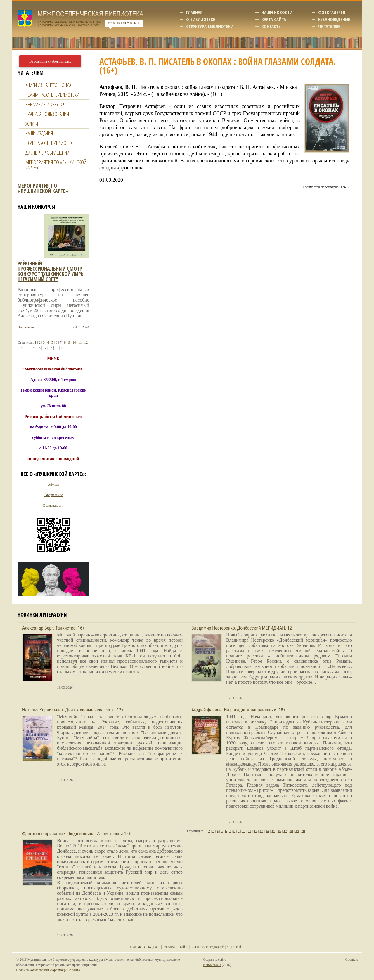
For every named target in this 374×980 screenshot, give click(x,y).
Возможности (53, 505)
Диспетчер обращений (47, 153)
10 (74, 342)
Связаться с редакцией (207, 947)
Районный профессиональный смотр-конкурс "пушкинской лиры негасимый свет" (51, 271)
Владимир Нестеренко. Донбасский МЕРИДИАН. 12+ (243, 628)
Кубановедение (334, 19)
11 (80, 342)
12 (86, 342)
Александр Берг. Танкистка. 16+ (53, 628)
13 (21, 348)
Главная (194, 12)
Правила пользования (47, 114)
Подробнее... (27, 327)
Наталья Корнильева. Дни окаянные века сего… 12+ (73, 710)
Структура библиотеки (210, 26)
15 (33, 348)
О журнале (152, 947)
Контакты (272, 26)
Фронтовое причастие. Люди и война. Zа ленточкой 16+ (77, 834)
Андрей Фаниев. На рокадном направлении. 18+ (238, 710)
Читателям (329, 26)
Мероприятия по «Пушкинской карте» (56, 165)
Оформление (53, 495)
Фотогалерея (332, 12)
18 (51, 348)
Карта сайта (274, 19)
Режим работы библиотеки (52, 95)
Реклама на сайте (175, 947)
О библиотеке (201, 19)
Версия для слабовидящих (50, 61)
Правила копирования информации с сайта (48, 970)
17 (45, 348)
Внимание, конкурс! (45, 104)
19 (57, 348)
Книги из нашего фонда (48, 85)
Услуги (32, 124)
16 (39, 348)
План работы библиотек (49, 143)
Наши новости (277, 12)
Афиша (53, 484)
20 (63, 348)
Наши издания (39, 133)
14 (27, 348)
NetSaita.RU (212, 965)
